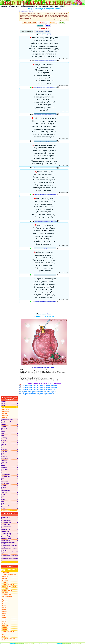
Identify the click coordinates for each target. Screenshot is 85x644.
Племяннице (5, 485)
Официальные (6, 596)
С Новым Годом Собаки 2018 (9, 641)
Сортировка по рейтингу (42, 31)
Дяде (3, 435)
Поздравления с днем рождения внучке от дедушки (39, 389)
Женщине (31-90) (6, 536)
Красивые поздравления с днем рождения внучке (45, 61)
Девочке (4, 424)
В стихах (62, 23)
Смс (2, 497)
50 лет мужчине (6, 526)
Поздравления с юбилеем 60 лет (9, 561)
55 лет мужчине (6, 529)
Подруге (4, 487)
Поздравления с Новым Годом (8, 571)
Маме (3, 465)
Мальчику (4, 462)
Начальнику (5, 471)
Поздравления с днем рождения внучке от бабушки (39, 387)
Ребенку (4, 489)
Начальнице (5, 472)
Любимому (4, 460)
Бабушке (4, 403)
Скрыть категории (10, 512)
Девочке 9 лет (5, 533)
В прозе (48, 25)
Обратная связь (14, 6)
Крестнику (4, 447)
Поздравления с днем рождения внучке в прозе (38, 395)
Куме (3, 455)
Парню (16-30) (5, 542)
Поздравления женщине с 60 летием (9, 544)
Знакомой (4, 440)
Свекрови (4, 494)
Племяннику (5, 483)
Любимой (4, 458)
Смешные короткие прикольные (8, 634)
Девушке (4, 426)
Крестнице (4, 449)
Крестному (4, 453)
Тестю (3, 501)
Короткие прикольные (9, 588)
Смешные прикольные (9, 576)
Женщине (4, 438)
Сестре (3, 496)
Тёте (2, 503)
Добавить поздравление (29, 6)
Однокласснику (6, 476)
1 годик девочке (6, 519)
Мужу (3, 467)
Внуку (3, 407)
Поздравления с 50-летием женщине (9, 548)
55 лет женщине (6, 527)
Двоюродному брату (7, 422)
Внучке (31, 11)
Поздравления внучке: (30, 23)
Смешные (5, 584)
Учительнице (5, 506)
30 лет (3, 520)
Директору (4, 430)
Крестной (4, 451)
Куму (3, 456)
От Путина (5, 574)
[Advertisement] (44, 308)
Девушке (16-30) (6, 535)
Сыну (3, 499)
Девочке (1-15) (5, 531)
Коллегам (5, 594)
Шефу (3, 510)
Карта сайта (59, 6)
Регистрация (44, 6)
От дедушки (53, 23)
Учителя (4, 508)
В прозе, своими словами (7, 599)
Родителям (4, 490)
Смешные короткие (8, 586)
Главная (4, 6)
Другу (3, 433)
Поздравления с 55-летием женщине (9, 551)
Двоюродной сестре (7, 421)
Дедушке (4, 428)
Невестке (4, 474)
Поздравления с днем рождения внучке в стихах (45, 194)
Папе (3, 480)
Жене (3, 437)
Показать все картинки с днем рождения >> (44, 367)
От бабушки (43, 23)
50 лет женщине (6, 524)
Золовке (3, 442)
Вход (52, 6)
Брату (3, 405)
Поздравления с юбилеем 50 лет (9, 554)
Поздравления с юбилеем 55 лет (9, 557)
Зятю (3, 444)
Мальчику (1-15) (6, 538)
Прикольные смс (7, 592)
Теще (3, 505)
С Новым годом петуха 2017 (9, 637)
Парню (3, 481)
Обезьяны (5, 590)
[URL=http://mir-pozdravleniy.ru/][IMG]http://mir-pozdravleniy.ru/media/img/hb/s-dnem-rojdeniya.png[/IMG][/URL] (44, 380)
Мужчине (4, 469)
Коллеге (4, 446)
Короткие (5, 578)
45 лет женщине (6, 522)
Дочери (3, 431)
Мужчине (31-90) (6, 540)
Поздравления (24, 11)
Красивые (40, 25)
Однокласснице (6, 478)
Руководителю (5, 492)
